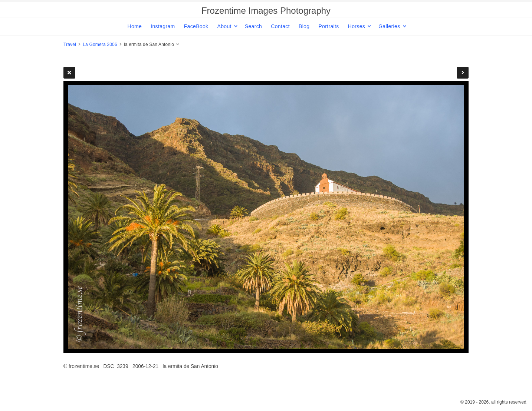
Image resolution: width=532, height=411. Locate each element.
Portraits (329, 26)
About (224, 26)
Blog (304, 26)
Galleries (389, 26)
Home (134, 26)
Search (253, 26)
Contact (280, 26)
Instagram (163, 26)
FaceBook (196, 26)
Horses (357, 26)
